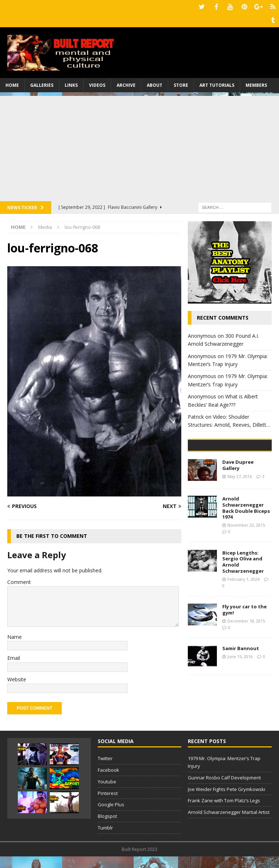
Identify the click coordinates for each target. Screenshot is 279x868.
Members (256, 83)
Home (12, 83)
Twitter (105, 770)
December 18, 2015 (246, 674)
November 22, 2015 (246, 578)
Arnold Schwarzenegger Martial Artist (229, 824)
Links (71, 83)
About (155, 83)
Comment (19, 580)
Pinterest (108, 805)
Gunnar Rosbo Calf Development (224, 789)
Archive (126, 83)
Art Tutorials (217, 83)
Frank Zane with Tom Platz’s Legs (224, 812)
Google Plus (111, 816)
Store (181, 83)
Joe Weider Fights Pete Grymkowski (227, 801)
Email (14, 656)
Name (15, 635)
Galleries (42, 83)
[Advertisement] (139, 145)
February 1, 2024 (243, 632)
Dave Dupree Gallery (238, 518)
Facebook (108, 782)
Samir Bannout (241, 701)
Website (17, 678)
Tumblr (105, 839)
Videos (97, 83)
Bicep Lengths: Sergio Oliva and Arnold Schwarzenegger (243, 615)
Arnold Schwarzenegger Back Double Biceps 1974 (246, 561)
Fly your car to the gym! (244, 663)
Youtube (107, 793)
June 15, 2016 (240, 709)
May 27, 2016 (240, 529)
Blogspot (107, 828)
